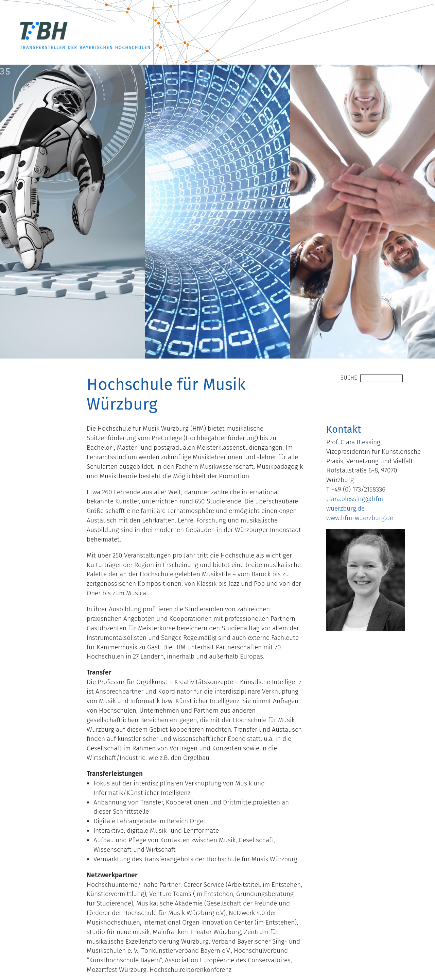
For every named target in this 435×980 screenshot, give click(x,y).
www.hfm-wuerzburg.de (360, 518)
